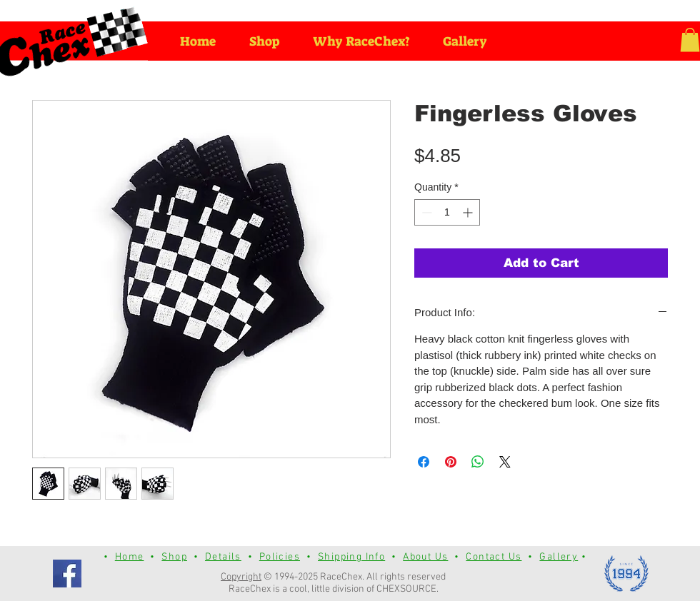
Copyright (241, 577)
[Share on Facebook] (424, 462)
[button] (690, 40)
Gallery (559, 557)
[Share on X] (505, 462)
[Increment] (469, 212)
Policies (280, 557)
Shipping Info (351, 557)
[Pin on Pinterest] (451, 462)
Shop (174, 557)
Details (223, 557)
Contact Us (494, 557)
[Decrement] (425, 212)
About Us (425, 557)
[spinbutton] (447, 212)
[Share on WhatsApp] (478, 462)
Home (130, 557)
